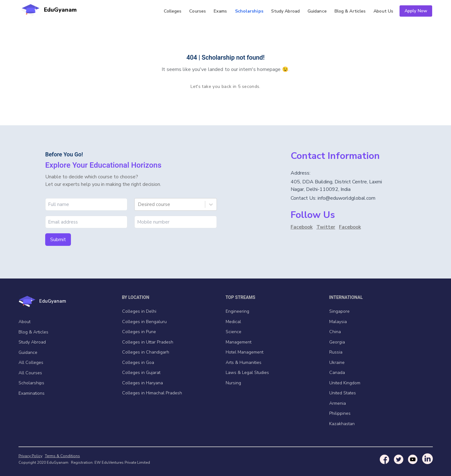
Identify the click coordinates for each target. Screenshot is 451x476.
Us (383, 11)
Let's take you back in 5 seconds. (225, 87)
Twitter (326, 227)
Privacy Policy (30, 456)
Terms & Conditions (62, 456)
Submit (58, 240)
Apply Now (416, 11)
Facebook (302, 227)
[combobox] (138, 204)
